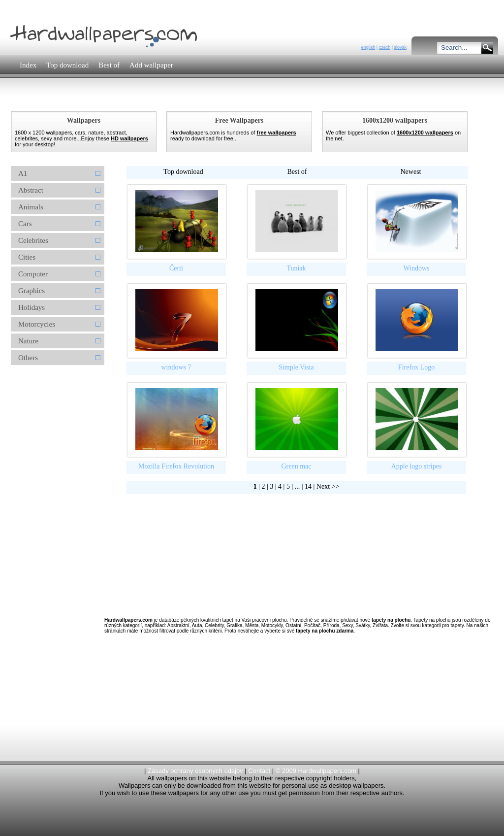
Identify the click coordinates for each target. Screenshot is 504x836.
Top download (183, 172)
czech (385, 47)
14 (308, 486)
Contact (259, 771)
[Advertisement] (188, 101)
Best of (297, 172)
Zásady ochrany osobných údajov (195, 771)
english (368, 47)
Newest (411, 172)
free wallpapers (276, 133)
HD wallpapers (129, 138)
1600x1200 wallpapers (425, 133)
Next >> (328, 486)
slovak (400, 47)
